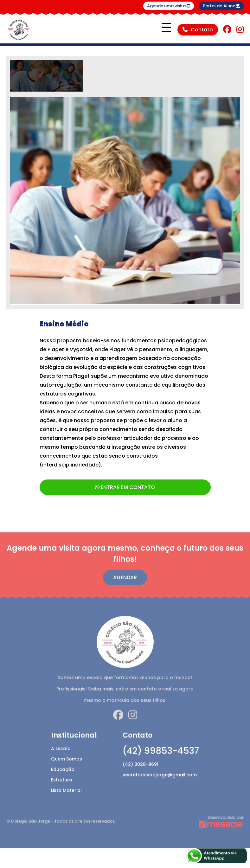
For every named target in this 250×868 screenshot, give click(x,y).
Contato (198, 30)
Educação (63, 783)
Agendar (125, 591)
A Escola (61, 762)
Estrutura (62, 794)
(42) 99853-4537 (161, 765)
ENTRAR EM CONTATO (125, 487)
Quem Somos (67, 773)
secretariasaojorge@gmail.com (160, 788)
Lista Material (66, 804)
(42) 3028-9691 (141, 778)
